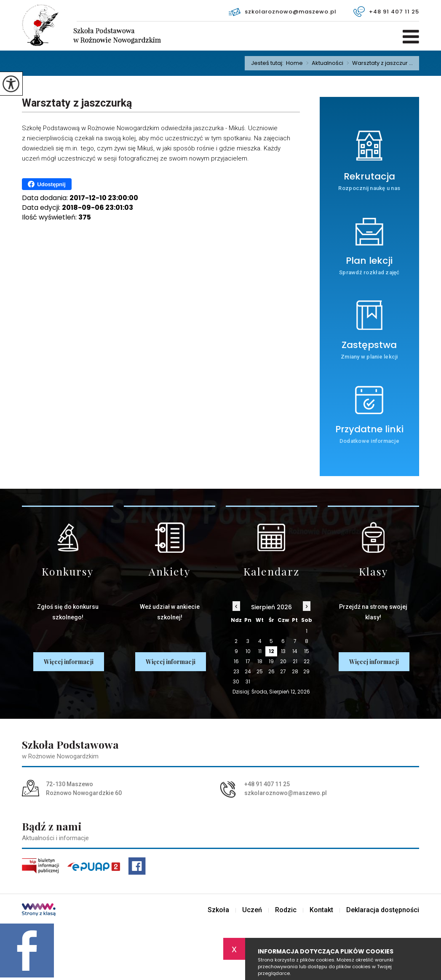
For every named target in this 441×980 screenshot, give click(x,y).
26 (271, 671)
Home (294, 63)
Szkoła (218, 910)
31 (248, 681)
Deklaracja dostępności (383, 910)
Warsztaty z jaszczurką (77, 103)
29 (306, 671)
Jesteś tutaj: (269, 63)
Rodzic (286, 910)
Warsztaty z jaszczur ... (378, 63)
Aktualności (323, 63)
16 (236, 661)
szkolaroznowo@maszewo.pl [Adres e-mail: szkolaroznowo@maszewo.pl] (286, 793)
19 (271, 661)
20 (283, 661)
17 (248, 661)
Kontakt (321, 910)
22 (307, 661)
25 (260, 671)
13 (283, 651)
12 (271, 651)
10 (248, 651)
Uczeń (252, 910)
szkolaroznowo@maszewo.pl (283, 12)
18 (260, 661)
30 (236, 681)
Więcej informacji (69, 662)
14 (295, 651)
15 (307, 651)
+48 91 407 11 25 (386, 12)
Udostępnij (47, 184)
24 (248, 671)
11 (260, 651)
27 (283, 671)
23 (236, 671)
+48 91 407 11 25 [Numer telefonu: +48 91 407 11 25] (267, 784)
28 (295, 671)
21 (295, 661)
